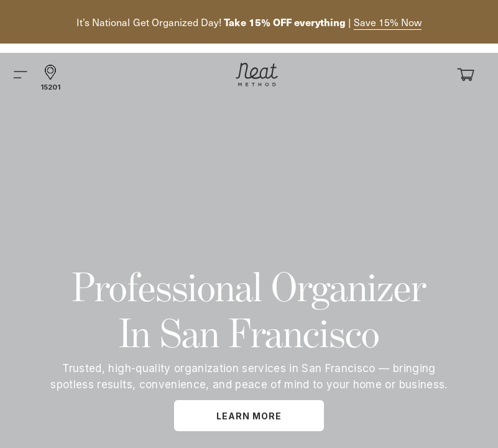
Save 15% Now (388, 22)
